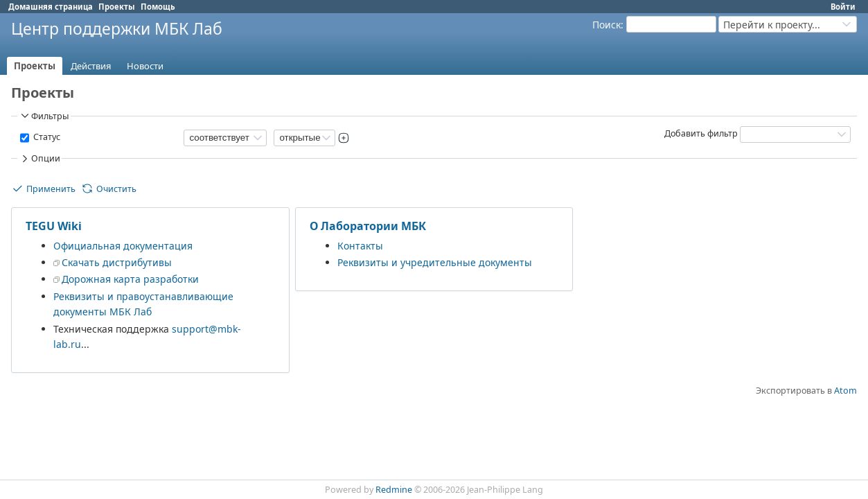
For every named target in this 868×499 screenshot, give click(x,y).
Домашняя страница (51, 7)
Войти (843, 7)
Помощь (158, 7)
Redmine (394, 490)
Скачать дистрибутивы (117, 262)
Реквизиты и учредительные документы (435, 262)
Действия (91, 66)
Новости (145, 66)
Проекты (117, 7)
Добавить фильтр (701, 133)
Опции (39, 159)
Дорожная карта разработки (130, 279)
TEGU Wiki (54, 226)
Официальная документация (123, 246)
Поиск (606, 25)
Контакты (360, 246)
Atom (845, 391)
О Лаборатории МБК (368, 226)
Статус (46, 137)
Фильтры (44, 116)
